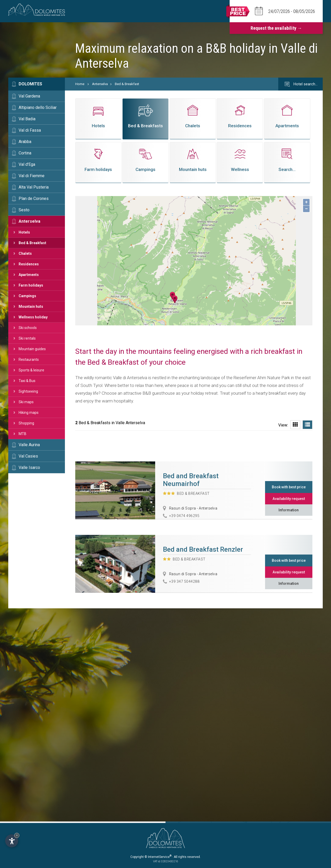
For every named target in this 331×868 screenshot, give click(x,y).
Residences (29, 264)
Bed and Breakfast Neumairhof (191, 480)
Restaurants (29, 360)
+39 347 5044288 (184, 581)
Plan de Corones (34, 199)
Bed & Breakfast (32, 243)
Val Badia (27, 119)
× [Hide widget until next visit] (17, 835)
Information (289, 510)
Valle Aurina (29, 445)
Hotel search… (300, 84)
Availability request (289, 499)
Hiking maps (29, 413)
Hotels (24, 232)
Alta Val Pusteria (34, 187)
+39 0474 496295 (184, 516)
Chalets (25, 253)
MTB (22, 434)
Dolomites (30, 84)
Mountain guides (32, 349)
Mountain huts (31, 306)
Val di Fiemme (32, 176)
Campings (27, 296)
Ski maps (26, 402)
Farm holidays (31, 285)
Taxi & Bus (27, 381)
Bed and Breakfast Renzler (203, 549)
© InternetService (158, 857)
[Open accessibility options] (12, 841)
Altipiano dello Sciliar (38, 107)
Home (80, 84)
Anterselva (29, 221)
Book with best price (289, 487)
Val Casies (28, 456)
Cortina (25, 153)
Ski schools (28, 328)
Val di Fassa (30, 130)
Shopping (26, 423)
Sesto (24, 210)
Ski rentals (27, 338)
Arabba (25, 142)
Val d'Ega (27, 164)
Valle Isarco (29, 467)
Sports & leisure (31, 370)
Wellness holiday (33, 317)
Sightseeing (28, 391)
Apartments (29, 275)
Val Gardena (29, 96)
